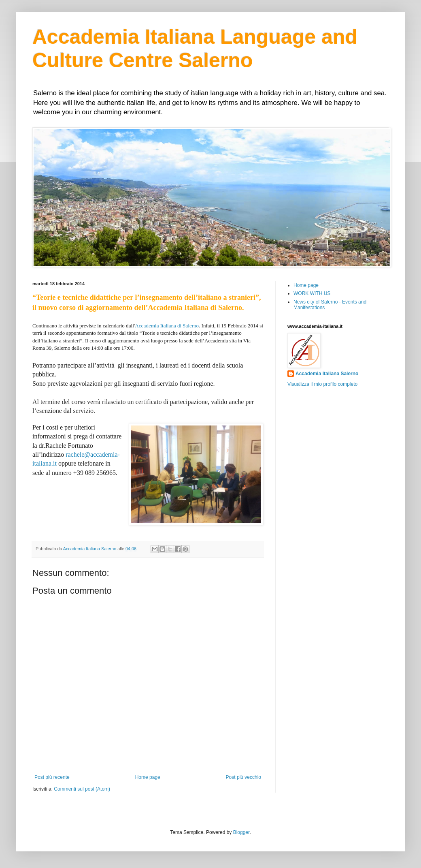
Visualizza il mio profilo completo (322, 384)
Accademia (147, 326)
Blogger (241, 832)
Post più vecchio (243, 777)
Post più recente (52, 777)
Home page (148, 777)
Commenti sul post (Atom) (82, 789)
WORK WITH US (312, 293)
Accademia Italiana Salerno (327, 374)
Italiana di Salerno (179, 326)
